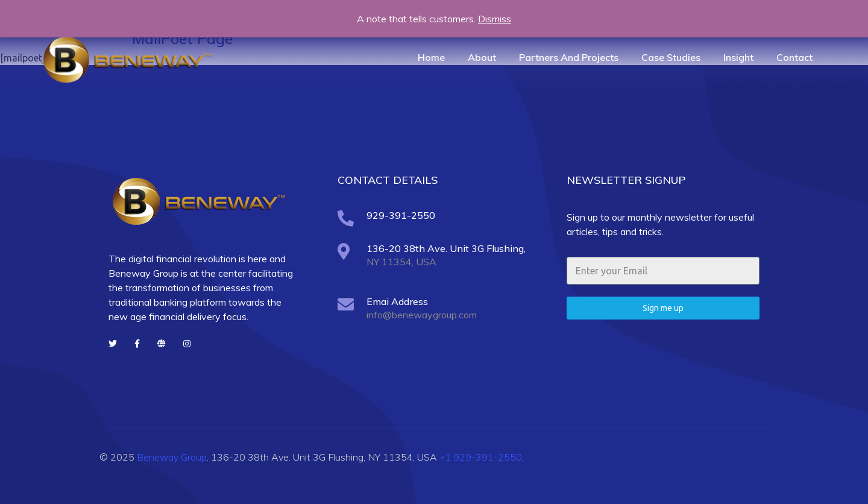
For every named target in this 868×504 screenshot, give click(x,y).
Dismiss (495, 19)
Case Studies (671, 57)
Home (431, 57)
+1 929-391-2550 (481, 457)
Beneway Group (172, 457)
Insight (738, 57)
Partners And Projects (569, 57)
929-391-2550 (401, 215)
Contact (794, 57)
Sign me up (663, 308)
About (482, 57)
